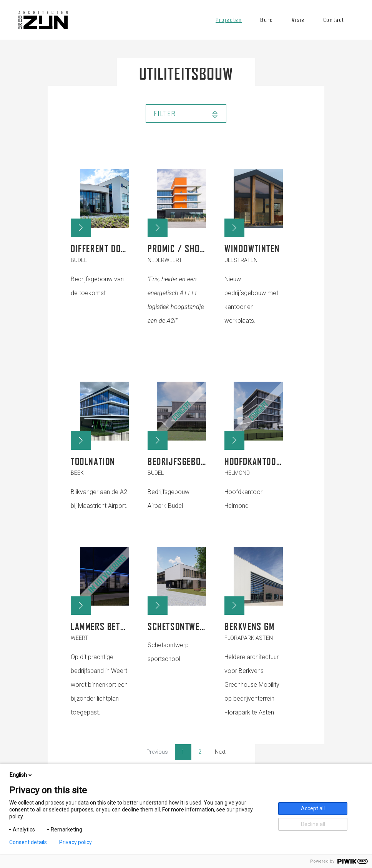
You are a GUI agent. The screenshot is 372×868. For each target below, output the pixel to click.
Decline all (313, 824)
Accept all (313, 808)
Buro (267, 20)
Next (220, 752)
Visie (298, 20)
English (21, 775)
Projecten (229, 20)
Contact (334, 20)
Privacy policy (76, 842)
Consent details (28, 842)
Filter (186, 114)
